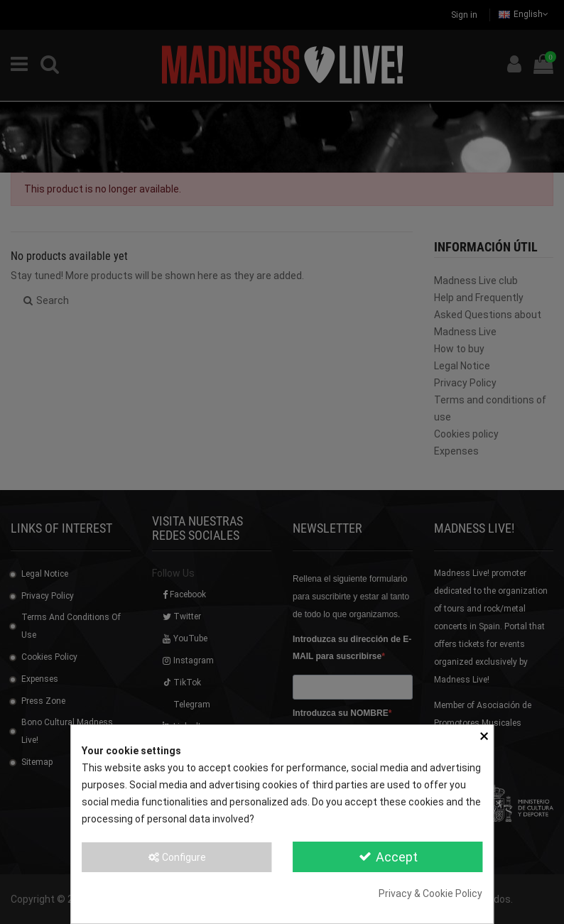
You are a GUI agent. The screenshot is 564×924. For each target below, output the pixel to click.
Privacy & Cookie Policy (430, 893)
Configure (177, 857)
